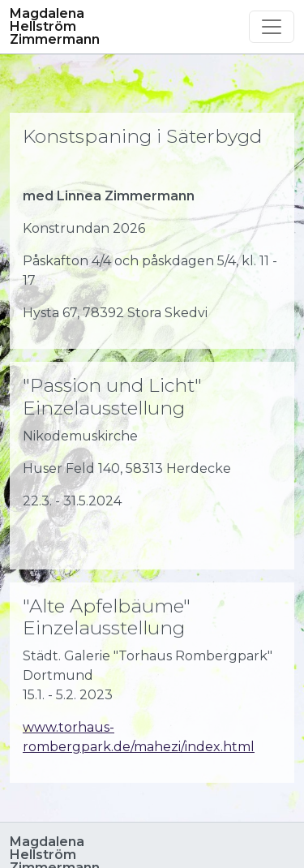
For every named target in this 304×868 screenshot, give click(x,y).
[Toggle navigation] (272, 27)
